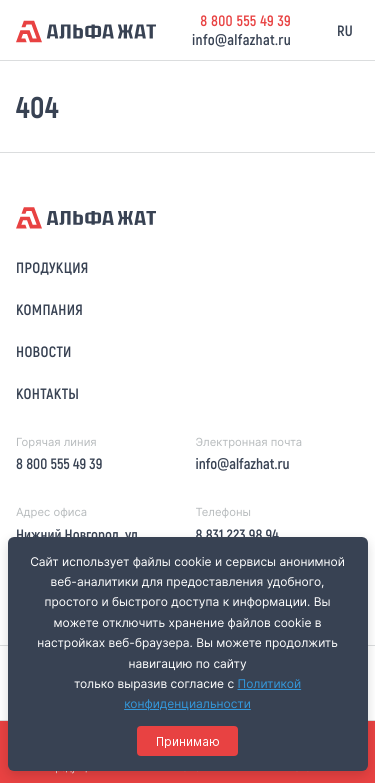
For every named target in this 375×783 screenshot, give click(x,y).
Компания (49, 309)
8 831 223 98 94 (236, 534)
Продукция (52, 267)
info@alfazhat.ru (241, 39)
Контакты (47, 393)
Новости (44, 351)
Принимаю (188, 741)
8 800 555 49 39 (245, 20)
